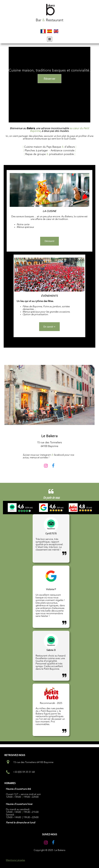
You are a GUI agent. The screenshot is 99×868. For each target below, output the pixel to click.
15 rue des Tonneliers (49, 443)
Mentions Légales (15, 860)
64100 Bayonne (49, 446)
